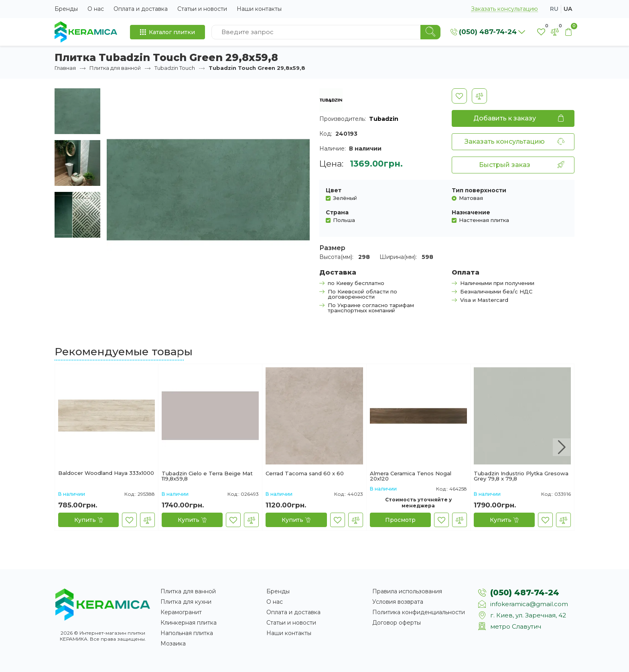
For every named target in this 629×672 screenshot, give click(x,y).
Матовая (471, 198)
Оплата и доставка (141, 9)
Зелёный (345, 198)
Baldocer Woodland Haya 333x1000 (106, 473)
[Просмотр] (400, 520)
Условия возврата (398, 602)
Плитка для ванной (115, 68)
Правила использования (407, 591)
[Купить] (88, 520)
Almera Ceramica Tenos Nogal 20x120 (411, 476)
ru (554, 9)
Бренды (66, 9)
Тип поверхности (479, 190)
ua (568, 9)
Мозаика (173, 643)
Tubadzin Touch (175, 68)
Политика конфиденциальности (419, 612)
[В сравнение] (479, 96)
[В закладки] (459, 96)
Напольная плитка (187, 633)
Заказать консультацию (504, 9)
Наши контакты (259, 9)
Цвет (334, 190)
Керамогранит (181, 612)
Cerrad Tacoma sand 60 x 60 (305, 474)
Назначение (471, 212)
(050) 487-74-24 (525, 593)
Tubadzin (384, 119)
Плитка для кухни (186, 602)
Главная (65, 68)
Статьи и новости (202, 9)
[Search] (430, 32)
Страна (337, 212)
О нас (96, 9)
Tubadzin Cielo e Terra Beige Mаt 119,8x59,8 (207, 476)
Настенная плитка (484, 220)
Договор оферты (397, 623)
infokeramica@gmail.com (529, 604)
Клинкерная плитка (189, 623)
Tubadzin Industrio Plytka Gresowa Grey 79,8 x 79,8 (521, 476)
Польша (344, 220)
